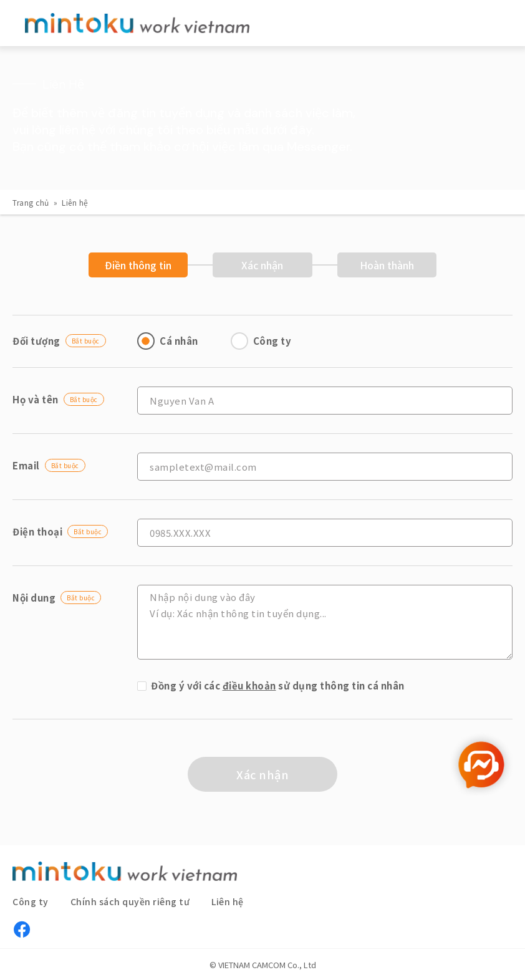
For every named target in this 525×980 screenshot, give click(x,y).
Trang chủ (31, 202)
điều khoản (249, 685)
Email (49, 465)
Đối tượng (59, 341)
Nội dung (57, 598)
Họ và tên (58, 399)
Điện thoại (60, 531)
